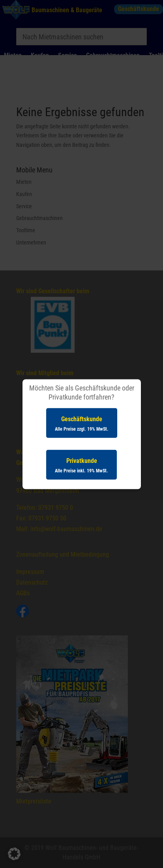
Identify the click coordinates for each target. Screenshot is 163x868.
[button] (14, 854)
